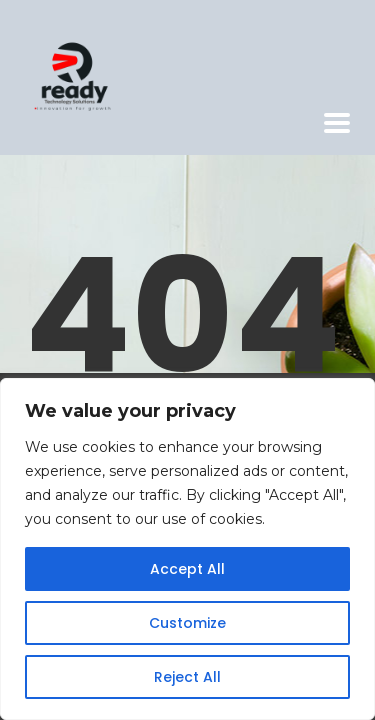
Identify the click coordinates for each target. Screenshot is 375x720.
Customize (187, 623)
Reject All (187, 677)
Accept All (187, 569)
